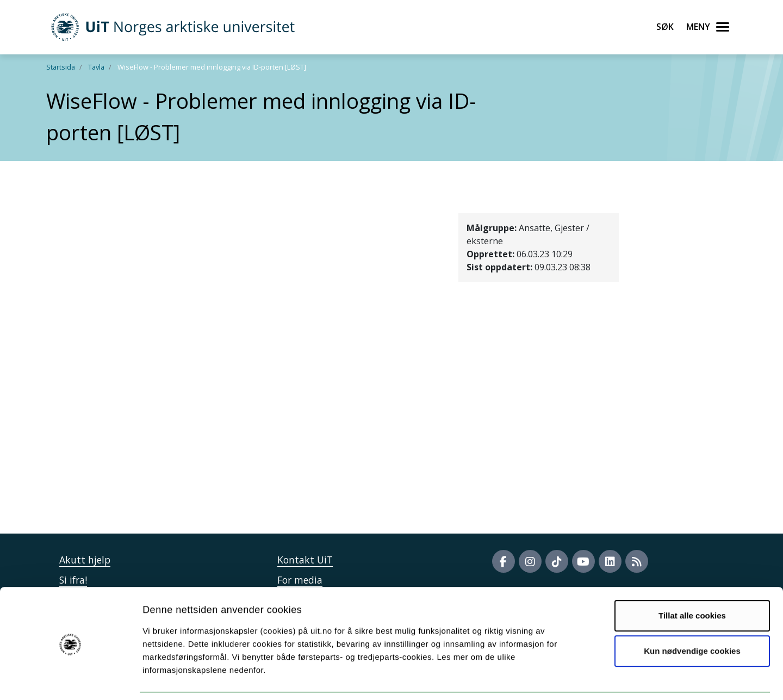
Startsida (61, 67)
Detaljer (579, 679)
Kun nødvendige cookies (692, 616)
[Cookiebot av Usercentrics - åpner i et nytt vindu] (70, 679)
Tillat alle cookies (692, 581)
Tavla (96, 67)
